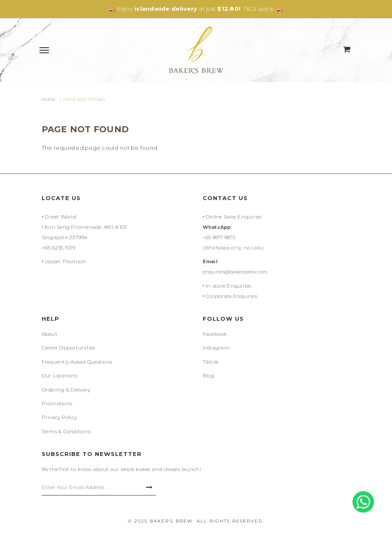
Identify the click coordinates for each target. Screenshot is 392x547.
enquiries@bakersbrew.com (235, 272)
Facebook (215, 334)
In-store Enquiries (228, 286)
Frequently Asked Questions (77, 362)
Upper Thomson (65, 261)
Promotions (57, 403)
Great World (60, 217)
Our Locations (59, 375)
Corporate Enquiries (231, 296)
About (50, 334)
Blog (209, 375)
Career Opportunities (68, 348)
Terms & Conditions (66, 431)
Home (49, 99)
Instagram (216, 348)
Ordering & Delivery (66, 390)
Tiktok (211, 362)
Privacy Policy (59, 417)
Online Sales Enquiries (234, 217)
